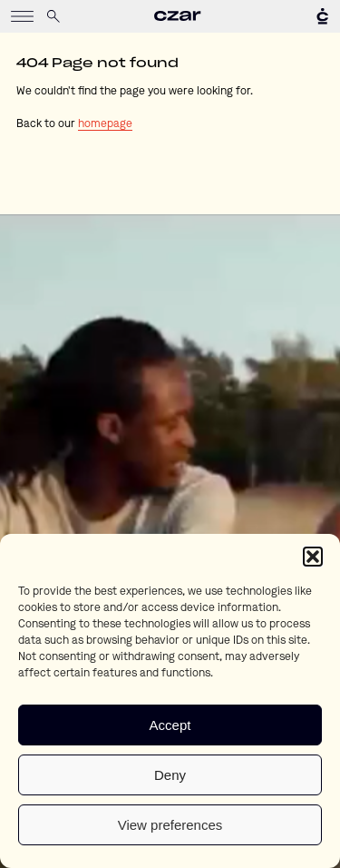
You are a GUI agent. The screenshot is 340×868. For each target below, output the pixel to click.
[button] (313, 557)
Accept (170, 725)
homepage (105, 124)
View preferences (170, 825)
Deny (170, 775)
